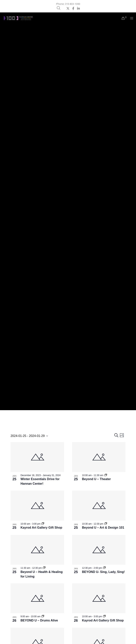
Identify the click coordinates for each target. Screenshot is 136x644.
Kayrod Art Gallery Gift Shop (41, 528)
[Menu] (131, 18)
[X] (68, 8)
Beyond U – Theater (96, 479)
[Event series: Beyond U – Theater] (106, 475)
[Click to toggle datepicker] (29, 436)
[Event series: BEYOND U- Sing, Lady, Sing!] (104, 568)
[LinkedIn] (78, 8)
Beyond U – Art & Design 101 (103, 528)
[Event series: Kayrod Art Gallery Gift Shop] (43, 524)
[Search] (59, 8)
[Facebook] (73, 8)
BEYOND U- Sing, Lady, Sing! (103, 572)
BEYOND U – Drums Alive (39, 620)
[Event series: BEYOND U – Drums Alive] (43, 616)
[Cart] (122, 18)
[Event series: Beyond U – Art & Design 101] (106, 524)
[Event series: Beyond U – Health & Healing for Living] (44, 568)
